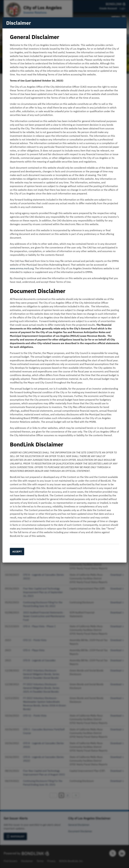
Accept (17, 552)
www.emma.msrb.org (22, 268)
